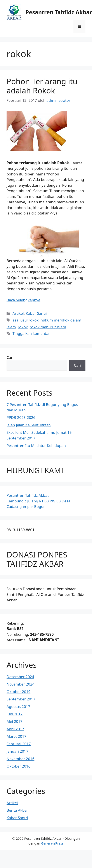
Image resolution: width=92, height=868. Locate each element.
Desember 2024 (20, 677)
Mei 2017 (15, 721)
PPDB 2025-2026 (21, 417)
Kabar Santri (36, 313)
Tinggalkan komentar (31, 333)
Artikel (18, 313)
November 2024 (20, 684)
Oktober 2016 (18, 766)
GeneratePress (52, 843)
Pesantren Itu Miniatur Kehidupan (36, 446)
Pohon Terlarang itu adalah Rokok (42, 86)
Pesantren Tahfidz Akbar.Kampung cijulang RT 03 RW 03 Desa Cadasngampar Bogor (38, 501)
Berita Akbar (17, 810)
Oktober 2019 (18, 692)
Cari (10, 357)
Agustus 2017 (18, 706)
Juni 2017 (15, 714)
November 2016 (20, 759)
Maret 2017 (16, 736)
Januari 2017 (17, 751)
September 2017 (21, 699)
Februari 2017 (19, 744)
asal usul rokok (25, 320)
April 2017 (15, 729)
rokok (23, 327)
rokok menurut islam (48, 327)
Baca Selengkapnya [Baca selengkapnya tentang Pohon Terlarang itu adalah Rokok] (23, 300)
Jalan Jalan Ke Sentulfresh (29, 425)
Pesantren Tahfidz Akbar (59, 12)
